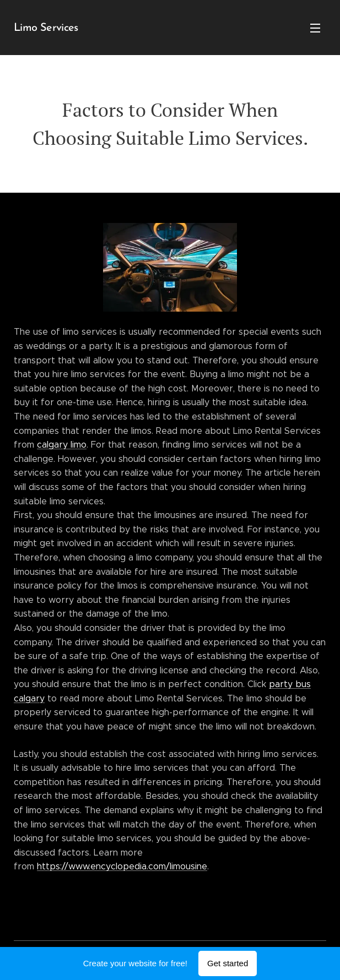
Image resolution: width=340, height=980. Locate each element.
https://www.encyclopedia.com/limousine (122, 866)
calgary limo (62, 445)
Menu (315, 28)
